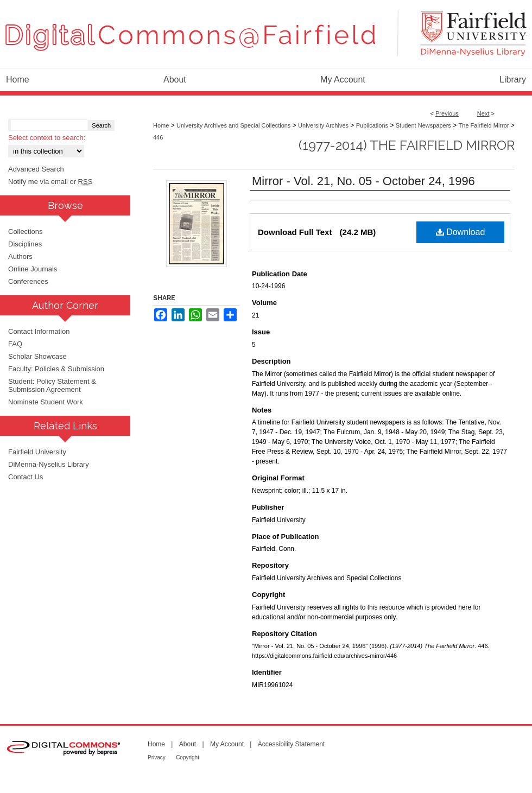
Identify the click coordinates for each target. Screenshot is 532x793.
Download (461, 232)
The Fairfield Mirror (484, 125)
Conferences (28, 281)
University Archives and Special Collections (233, 125)
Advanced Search (36, 169)
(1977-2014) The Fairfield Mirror (407, 145)
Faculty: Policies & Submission (56, 369)
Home (161, 125)
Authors (20, 256)
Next (483, 113)
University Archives (323, 125)
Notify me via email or (50, 182)
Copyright (188, 757)
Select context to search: (47, 138)
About (188, 744)
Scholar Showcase (37, 356)
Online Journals (33, 269)
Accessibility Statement (291, 744)
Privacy (157, 757)
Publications (372, 125)
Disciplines (25, 244)
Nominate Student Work (46, 402)
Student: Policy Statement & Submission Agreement (52, 385)
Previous (447, 113)
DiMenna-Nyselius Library (49, 464)
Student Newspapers (423, 125)
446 (158, 137)
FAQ (15, 344)
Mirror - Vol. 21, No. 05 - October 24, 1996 (363, 181)
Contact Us (26, 477)
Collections (26, 231)
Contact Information (39, 331)
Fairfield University (37, 452)
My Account (227, 744)
